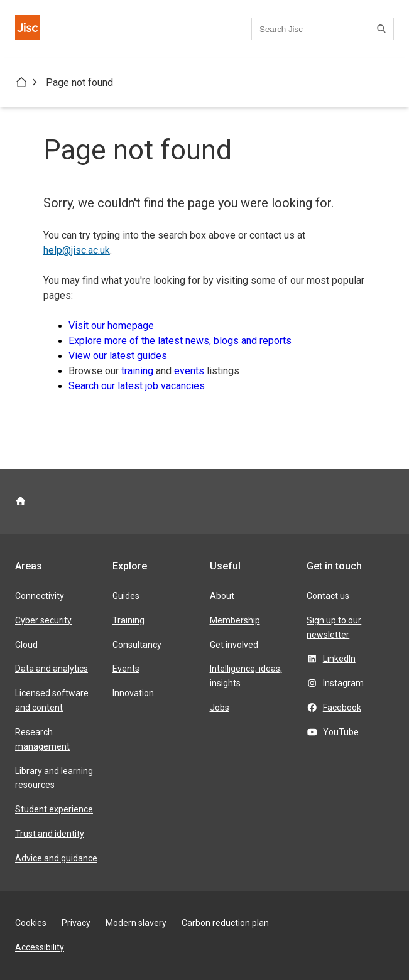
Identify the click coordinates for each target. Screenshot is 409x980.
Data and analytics (52, 669)
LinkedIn (339, 659)
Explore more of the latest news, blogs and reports (180, 341)
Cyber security (43, 620)
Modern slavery (136, 923)
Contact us (328, 596)
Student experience (54, 809)
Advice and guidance (56, 858)
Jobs (220, 708)
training (137, 371)
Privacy (76, 923)
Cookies (31, 923)
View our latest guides (118, 356)
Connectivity (40, 596)
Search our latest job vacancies (137, 386)
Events (126, 669)
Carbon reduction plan (225, 923)
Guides (126, 596)
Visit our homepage (111, 326)
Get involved (234, 645)
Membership (235, 620)
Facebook (342, 708)
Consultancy (137, 645)
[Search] (383, 29)
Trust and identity (50, 834)
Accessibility (40, 947)
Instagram (343, 683)
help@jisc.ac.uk (77, 250)
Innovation (133, 693)
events (189, 371)
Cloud (26, 645)
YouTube (341, 732)
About (222, 596)
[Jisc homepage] (28, 29)
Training (128, 620)
